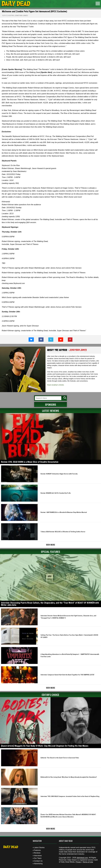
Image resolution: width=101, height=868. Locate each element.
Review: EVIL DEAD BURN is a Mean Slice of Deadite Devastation (30, 462)
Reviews (37, 853)
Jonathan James (21, 16)
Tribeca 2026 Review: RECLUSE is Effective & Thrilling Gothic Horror (63, 532)
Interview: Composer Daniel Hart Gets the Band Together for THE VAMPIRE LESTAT (67, 675)
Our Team (38, 858)
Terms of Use (88, 862)
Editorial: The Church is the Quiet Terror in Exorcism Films (60, 758)
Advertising (38, 864)
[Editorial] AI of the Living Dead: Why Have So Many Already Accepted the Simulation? (69, 777)
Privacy (78, 862)
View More (51, 545)
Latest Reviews (51, 411)
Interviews (38, 856)
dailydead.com (82, 858)
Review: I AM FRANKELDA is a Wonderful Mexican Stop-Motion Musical (64, 512)
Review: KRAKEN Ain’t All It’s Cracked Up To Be (56, 493)
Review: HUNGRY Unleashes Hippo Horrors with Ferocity (59, 474)
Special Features (50, 552)
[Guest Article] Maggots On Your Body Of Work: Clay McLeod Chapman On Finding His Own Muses (45, 746)
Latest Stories (39, 847)
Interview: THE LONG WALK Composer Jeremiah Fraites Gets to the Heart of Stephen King (70, 796)
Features (37, 850)
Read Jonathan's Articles (56, 385)
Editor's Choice (50, 695)
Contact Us (38, 861)
